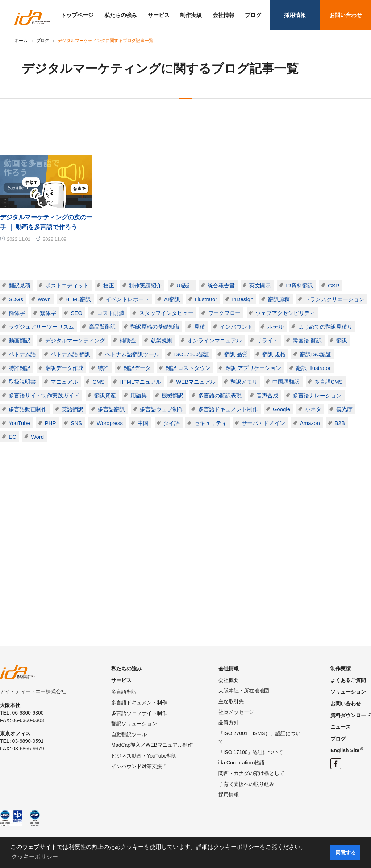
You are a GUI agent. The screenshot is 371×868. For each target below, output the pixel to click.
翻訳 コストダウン (188, 368)
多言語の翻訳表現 (220, 395)
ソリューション (348, 692)
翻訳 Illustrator (313, 368)
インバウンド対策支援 (137, 766)
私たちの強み (121, 15)
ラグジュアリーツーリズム (41, 327)
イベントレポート (128, 299)
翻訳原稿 (279, 299)
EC (12, 437)
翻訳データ (137, 368)
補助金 (128, 340)
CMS (98, 382)
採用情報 (295, 15)
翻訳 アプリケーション (253, 368)
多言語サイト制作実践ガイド (44, 395)
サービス (159, 15)
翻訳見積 (20, 285)
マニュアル (64, 382)
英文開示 (260, 285)
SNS (76, 423)
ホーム (21, 41)
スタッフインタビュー (166, 313)
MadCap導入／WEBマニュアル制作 (152, 745)
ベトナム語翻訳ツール (132, 354)
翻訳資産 (105, 395)
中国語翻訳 (286, 382)
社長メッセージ (236, 712)
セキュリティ (210, 423)
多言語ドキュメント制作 (228, 409)
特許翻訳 (20, 368)
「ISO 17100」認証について (251, 752)
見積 (200, 327)
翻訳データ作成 (64, 368)
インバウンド (236, 327)
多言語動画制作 (28, 409)
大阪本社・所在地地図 (244, 691)
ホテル (276, 327)
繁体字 (48, 313)
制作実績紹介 (145, 285)
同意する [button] (346, 852)
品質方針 (229, 722)
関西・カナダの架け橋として (251, 773)
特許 (103, 368)
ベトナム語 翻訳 (70, 354)
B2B (340, 423)
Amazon (310, 423)
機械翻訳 (172, 395)
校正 (109, 285)
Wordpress (110, 423)
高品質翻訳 (102, 327)
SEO (76, 313)
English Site (345, 750)
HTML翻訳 (78, 299)
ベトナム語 (22, 354)
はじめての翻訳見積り (325, 327)
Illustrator (206, 299)
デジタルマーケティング (75, 340)
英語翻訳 (72, 409)
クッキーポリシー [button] (35, 857)
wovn (44, 299)
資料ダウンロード (351, 715)
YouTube (19, 423)
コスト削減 (111, 313)
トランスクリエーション (335, 299)
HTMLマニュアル (141, 382)
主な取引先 (231, 701)
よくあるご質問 (348, 680)
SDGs (16, 299)
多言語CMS (329, 382)
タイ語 (172, 423)
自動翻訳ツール (129, 734)
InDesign (243, 299)
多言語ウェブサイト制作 (139, 713)
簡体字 (17, 313)
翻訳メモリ (244, 382)
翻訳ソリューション (134, 724)
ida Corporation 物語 (242, 763)
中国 (143, 423)
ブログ (253, 15)
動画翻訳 (20, 340)
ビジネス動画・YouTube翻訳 (144, 756)
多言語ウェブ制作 (162, 409)
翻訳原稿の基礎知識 (155, 327)
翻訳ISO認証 (316, 354)
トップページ (77, 15)
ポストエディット (67, 285)
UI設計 (185, 285)
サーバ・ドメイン (263, 423)
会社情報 (224, 15)
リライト (267, 340)
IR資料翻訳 (299, 285)
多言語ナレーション (317, 395)
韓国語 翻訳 (307, 340)
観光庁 (344, 409)
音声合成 (267, 395)
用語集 (139, 395)
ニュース (341, 727)
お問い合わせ (346, 15)
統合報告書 (221, 285)
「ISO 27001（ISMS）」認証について (260, 737)
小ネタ (313, 409)
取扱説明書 (22, 382)
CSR (334, 285)
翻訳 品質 (236, 354)
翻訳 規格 (274, 354)
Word (38, 437)
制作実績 (191, 15)
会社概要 (229, 680)
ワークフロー (224, 313)
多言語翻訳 (111, 409)
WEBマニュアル (196, 382)
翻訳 (342, 340)
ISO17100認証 (192, 354)
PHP (51, 423)
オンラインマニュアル (214, 340)
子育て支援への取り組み (246, 784)
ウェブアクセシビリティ (285, 313)
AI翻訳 (172, 299)
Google (282, 409)
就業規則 (162, 340)
